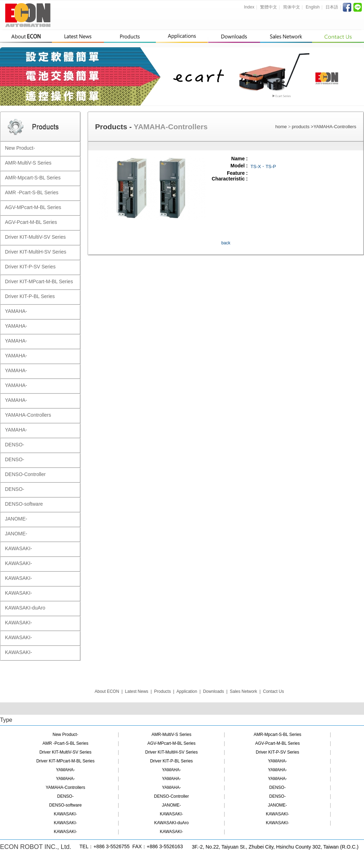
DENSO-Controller (172, 796)
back (226, 243)
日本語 (332, 7)
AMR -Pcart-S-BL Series (65, 743)
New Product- (66, 735)
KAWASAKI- (65, 814)
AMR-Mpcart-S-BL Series (278, 735)
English (313, 7)
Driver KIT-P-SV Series (278, 752)
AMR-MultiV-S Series (172, 735)
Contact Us (273, 691)
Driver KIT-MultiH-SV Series (172, 752)
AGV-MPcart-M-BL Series (171, 743)
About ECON (107, 691)
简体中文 (292, 7)
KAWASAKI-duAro (171, 823)
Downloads (213, 691)
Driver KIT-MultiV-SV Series (65, 752)
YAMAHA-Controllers (335, 127)
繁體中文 (269, 7)
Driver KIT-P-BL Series (172, 761)
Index (249, 7)
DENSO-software (65, 805)
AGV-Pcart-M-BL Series (277, 743)
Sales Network (243, 691)
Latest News (137, 691)
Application (187, 691)
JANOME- (171, 805)
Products (162, 691)
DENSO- (278, 787)
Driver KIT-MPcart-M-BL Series (66, 761)
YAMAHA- (277, 761)
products (301, 127)
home (281, 127)
